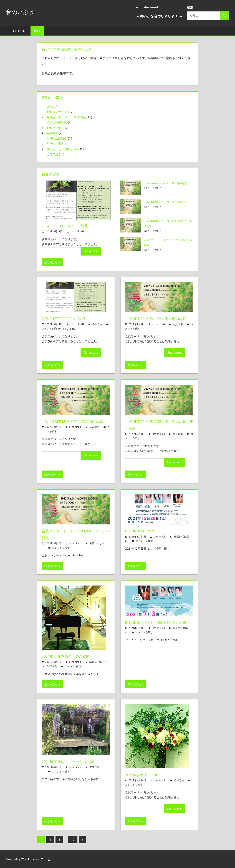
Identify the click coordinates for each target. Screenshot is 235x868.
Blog (38, 31)
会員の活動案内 (57, 138)
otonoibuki (159, 324)
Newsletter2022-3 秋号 (66, 226)
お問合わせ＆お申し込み (63, 149)
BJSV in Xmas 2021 (142, 531)
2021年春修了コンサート (147, 775)
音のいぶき (22, 12)
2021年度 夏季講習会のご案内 (68, 656)
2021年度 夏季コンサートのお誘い (73, 762)
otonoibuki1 (77, 231)
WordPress (28, 859)
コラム (51, 107)
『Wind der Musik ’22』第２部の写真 (76, 421)
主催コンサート (57, 112)
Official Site (18, 31)
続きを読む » (52, 262)
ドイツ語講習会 (57, 122)
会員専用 (52, 154)
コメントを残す (61, 548)
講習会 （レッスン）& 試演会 (66, 117)
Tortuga (46, 859)
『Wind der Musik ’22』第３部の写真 (159, 319)
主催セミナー (55, 128)
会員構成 (52, 133)
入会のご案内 (55, 144)
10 (73, 840)
